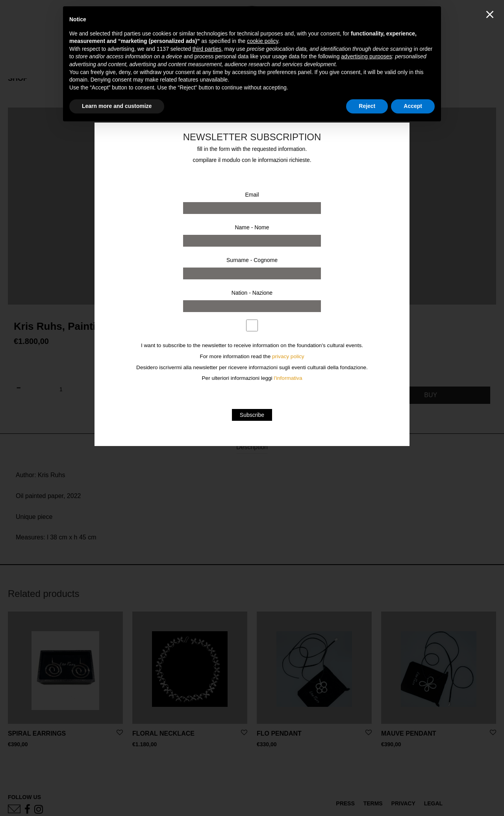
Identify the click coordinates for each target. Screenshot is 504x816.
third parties (207, 49)
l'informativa (288, 378)
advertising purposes (366, 56)
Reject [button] (367, 106)
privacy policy (288, 356)
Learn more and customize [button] (117, 106)
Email (252, 195)
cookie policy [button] (262, 41)
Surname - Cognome (252, 260)
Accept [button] (413, 106)
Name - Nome (252, 227)
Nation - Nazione (252, 293)
